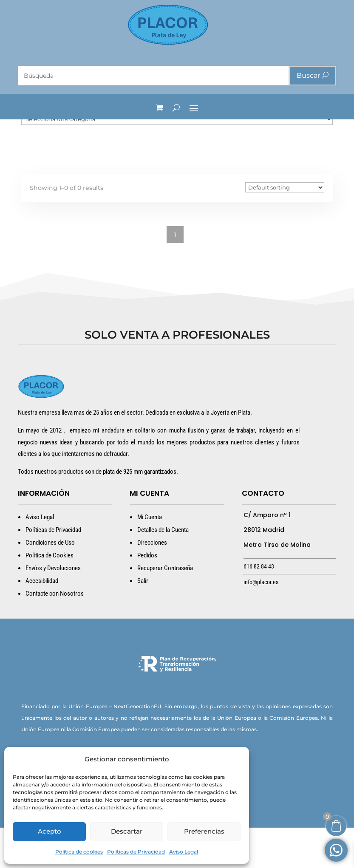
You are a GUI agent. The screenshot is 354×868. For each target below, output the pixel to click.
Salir (143, 621)
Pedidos (147, 596)
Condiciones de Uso (50, 583)
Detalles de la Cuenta (163, 570)
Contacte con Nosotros (55, 634)
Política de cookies (79, 852)
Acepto (50, 831)
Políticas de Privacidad (136, 852)
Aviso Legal (184, 852)
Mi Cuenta (150, 557)
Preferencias (204, 831)
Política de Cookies (50, 596)
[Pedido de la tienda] (285, 228)
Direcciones (152, 583)
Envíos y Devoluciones (53, 608)
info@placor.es (261, 622)
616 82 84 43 (259, 607)
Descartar (127, 831)
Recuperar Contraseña (165, 608)
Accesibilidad (42, 621)
